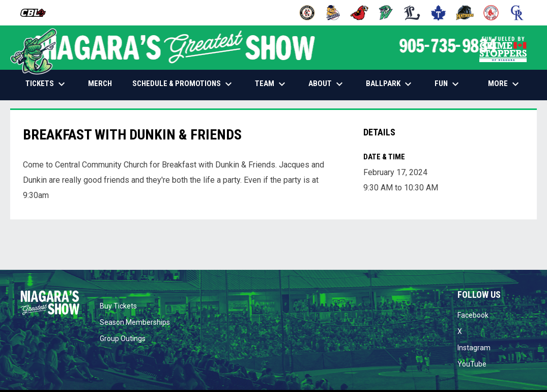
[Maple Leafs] (438, 13)
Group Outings (123, 339)
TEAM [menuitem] (271, 84)
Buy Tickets (118, 306)
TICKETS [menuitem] (47, 84)
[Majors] (412, 13)
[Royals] (517, 13)
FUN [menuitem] (448, 84)
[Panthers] (465, 13)
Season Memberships (135, 322)
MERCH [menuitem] (104, 83)
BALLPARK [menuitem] (390, 84)
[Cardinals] (359, 13)
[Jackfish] (386, 13)
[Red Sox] (491, 13)
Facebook (473, 315)
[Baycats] (334, 13)
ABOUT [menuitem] (327, 84)
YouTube (472, 364)
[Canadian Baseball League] (37, 13)
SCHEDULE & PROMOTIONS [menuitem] (183, 84)
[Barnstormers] (307, 13)
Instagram (474, 348)
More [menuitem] (505, 84)
